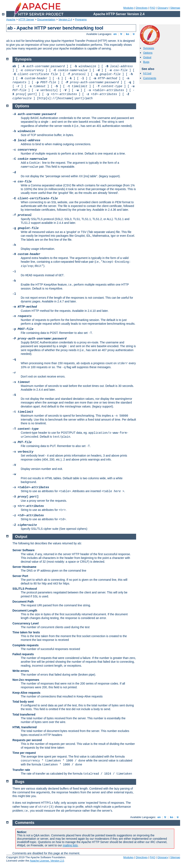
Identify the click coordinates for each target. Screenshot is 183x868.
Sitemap (175, 8)
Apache (11, 19)
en (115, 34)
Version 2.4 (65, 19)
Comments (150, 78)
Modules (128, 8)
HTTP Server (26, 19)
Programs (81, 19)
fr (121, 34)
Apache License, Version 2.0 (47, 861)
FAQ (152, 8)
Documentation (46, 19)
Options (148, 53)
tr (134, 34)
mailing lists (70, 845)
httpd (147, 74)
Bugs (146, 62)
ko (128, 34)
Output (147, 57)
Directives (142, 8)
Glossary (163, 8)
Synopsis (149, 48)
